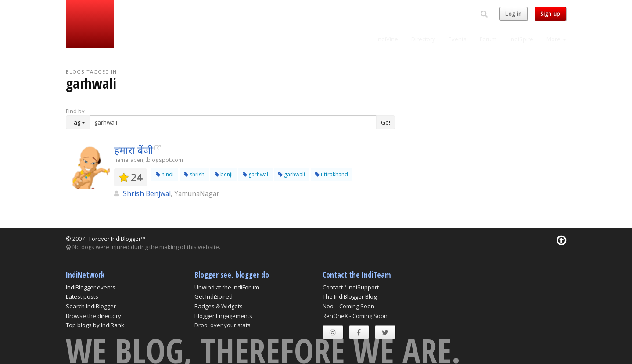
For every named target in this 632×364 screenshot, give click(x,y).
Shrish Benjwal (147, 193)
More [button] (556, 39)
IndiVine (387, 39)
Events (458, 39)
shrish (194, 174)
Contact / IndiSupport (351, 287)
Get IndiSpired (214, 296)
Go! (386, 122)
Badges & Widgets (219, 306)
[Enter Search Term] (233, 122)
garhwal (255, 174)
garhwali (292, 174)
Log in (513, 14)
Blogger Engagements (223, 316)
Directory (423, 39)
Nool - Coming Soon (348, 306)
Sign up (550, 14)
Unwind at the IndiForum (227, 287)
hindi (165, 174)
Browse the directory (93, 316)
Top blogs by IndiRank (95, 325)
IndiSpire (521, 39)
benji (224, 174)
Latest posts (82, 296)
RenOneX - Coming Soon (355, 316)
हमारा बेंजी (134, 150)
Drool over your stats (223, 325)
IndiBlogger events (91, 287)
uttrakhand (332, 174)
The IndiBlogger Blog (350, 296)
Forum (488, 39)
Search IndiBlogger (91, 306)
